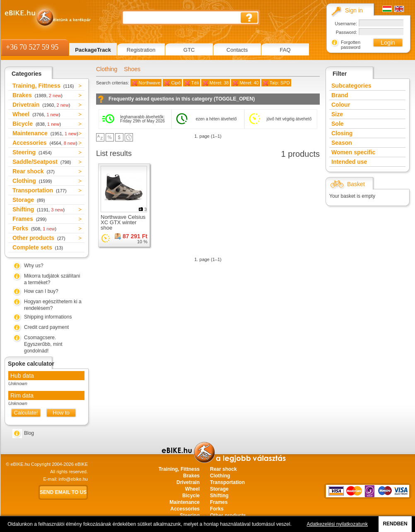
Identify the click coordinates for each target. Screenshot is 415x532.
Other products (39, 238)
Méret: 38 (219, 83)
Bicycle (37, 124)
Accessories (45, 143)
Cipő (176, 83)
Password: (346, 32)
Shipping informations (48, 317)
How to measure (61, 413)
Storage (29, 200)
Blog (29, 433)
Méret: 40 (249, 83)
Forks (34, 228)
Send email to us (63, 492)
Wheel (36, 114)
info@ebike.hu (74, 479)
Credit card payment (46, 327)
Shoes (132, 69)
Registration (141, 50)
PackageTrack (93, 50)
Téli (195, 83)
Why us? (34, 266)
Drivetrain (41, 105)
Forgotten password (351, 45)
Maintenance (45, 133)
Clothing (32, 181)
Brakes (37, 95)
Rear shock (34, 171)
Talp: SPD (280, 83)
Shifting (39, 209)
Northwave (150, 83)
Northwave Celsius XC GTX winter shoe (123, 222)
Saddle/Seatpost (42, 162)
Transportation (40, 190)
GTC (189, 50)
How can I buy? (41, 291)
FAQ (285, 50)
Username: (346, 24)
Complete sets (38, 247)
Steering (32, 152)
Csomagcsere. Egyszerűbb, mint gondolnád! (43, 344)
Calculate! (26, 413)
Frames (29, 219)
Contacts (237, 50)
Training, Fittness (43, 86)
